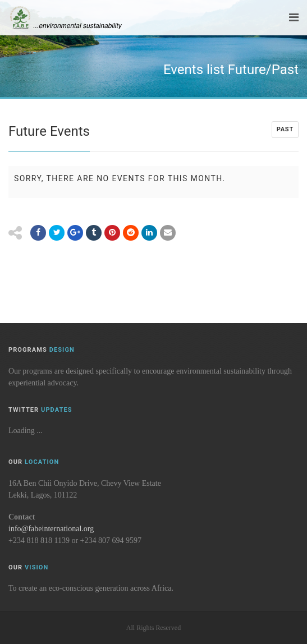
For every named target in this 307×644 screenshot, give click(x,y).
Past (285, 129)
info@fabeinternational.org (51, 529)
